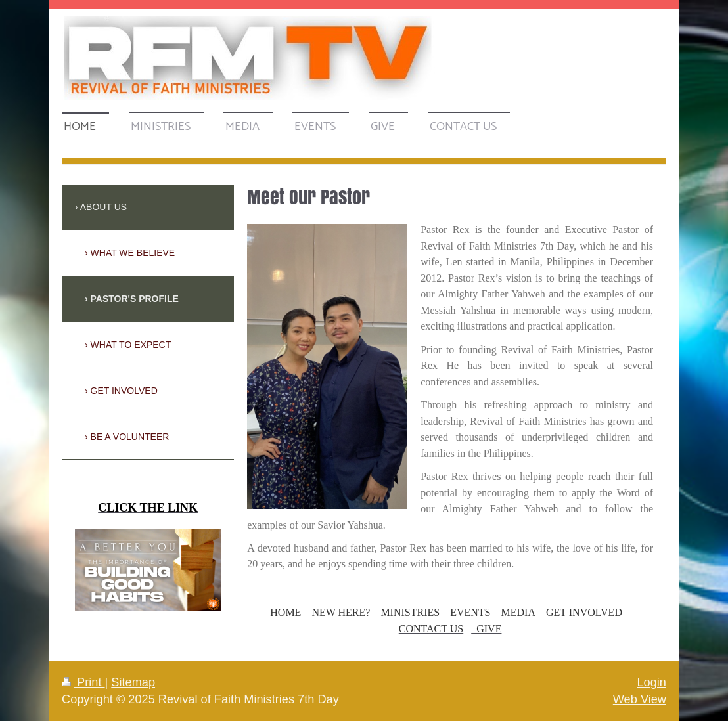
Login (651, 682)
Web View (640, 699)
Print (83, 682)
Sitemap (133, 682)
